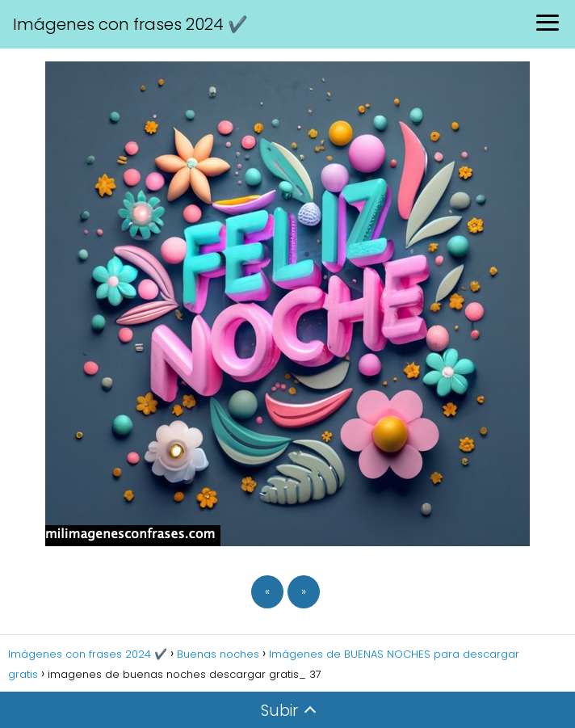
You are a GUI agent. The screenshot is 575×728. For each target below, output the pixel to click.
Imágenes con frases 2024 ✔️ (130, 24)
